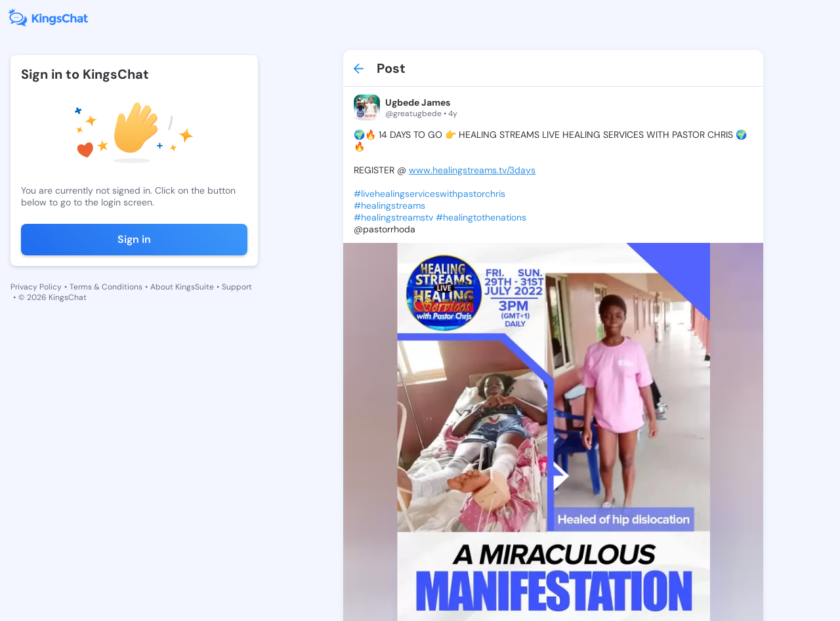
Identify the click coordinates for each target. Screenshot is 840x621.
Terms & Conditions (106, 287)
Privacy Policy (36, 287)
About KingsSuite (182, 287)
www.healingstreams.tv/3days (472, 170)
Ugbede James (418, 102)
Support (237, 287)
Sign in (134, 239)
